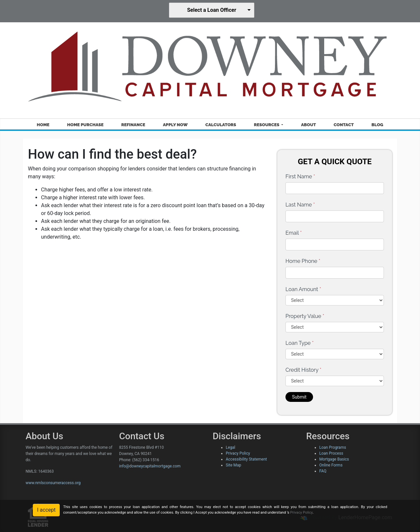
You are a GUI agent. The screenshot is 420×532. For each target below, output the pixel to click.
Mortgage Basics (334, 459)
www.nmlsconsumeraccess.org (53, 483)
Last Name (300, 205)
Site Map (233, 465)
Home (43, 125)
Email (294, 233)
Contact (344, 125)
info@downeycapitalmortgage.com (150, 466)
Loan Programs (333, 447)
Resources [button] (267, 125)
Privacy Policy (238, 453)
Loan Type (300, 343)
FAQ (323, 471)
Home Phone (303, 261)
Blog (377, 125)
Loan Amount (303, 289)
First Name (300, 177)
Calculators (221, 125)
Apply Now (175, 125)
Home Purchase (85, 125)
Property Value (305, 316)
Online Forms (331, 465)
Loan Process (331, 453)
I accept (46, 510)
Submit (299, 397)
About (308, 125)
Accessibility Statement (246, 459)
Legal (231, 447)
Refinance (133, 125)
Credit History (303, 370)
